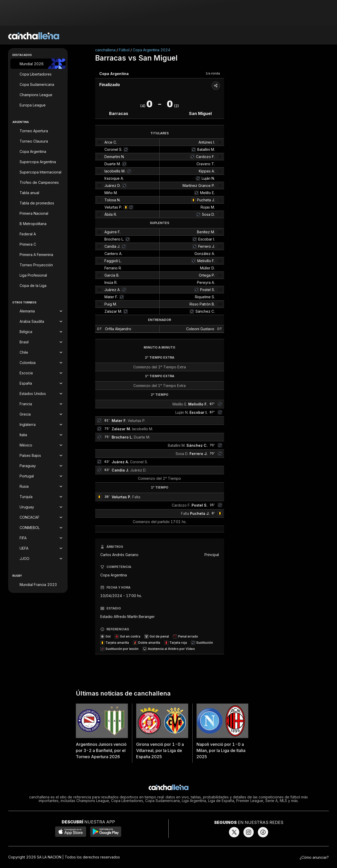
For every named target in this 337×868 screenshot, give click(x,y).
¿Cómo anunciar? (314, 857)
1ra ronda (213, 73)
